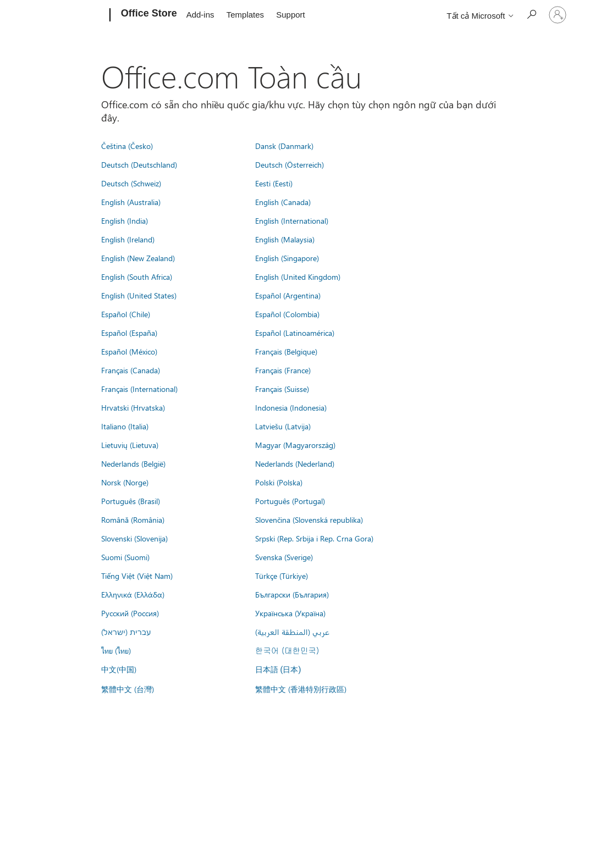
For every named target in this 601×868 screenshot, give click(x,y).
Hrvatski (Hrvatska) (133, 407)
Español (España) (129, 333)
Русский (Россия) (130, 613)
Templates (245, 15)
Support (291, 15)
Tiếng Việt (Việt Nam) (137, 576)
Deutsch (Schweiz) (131, 183)
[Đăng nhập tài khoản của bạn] (558, 15)
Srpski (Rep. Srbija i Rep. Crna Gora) (314, 538)
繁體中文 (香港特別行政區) (301, 689)
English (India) (125, 220)
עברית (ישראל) (126, 632)
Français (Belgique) (286, 351)
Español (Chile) (126, 314)
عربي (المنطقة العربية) (292, 632)
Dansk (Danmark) (284, 146)
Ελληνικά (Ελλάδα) (133, 594)
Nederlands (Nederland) (295, 463)
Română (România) (133, 519)
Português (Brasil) (131, 501)
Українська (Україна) (290, 613)
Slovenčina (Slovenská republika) (309, 519)
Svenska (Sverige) (284, 557)
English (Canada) (283, 202)
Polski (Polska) (279, 482)
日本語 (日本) (278, 670)
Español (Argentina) (288, 295)
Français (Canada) (131, 370)
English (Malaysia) (285, 239)
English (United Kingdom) (298, 277)
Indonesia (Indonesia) (291, 407)
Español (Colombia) (287, 314)
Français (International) (139, 389)
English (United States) (139, 295)
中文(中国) (119, 669)
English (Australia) (131, 202)
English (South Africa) (137, 277)
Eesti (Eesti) (274, 183)
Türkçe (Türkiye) (282, 576)
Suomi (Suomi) (125, 557)
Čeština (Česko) (127, 146)
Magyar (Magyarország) (295, 445)
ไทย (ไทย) (116, 650)
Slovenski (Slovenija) (134, 538)
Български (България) (292, 594)
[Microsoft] (68, 15)
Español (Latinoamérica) (295, 333)
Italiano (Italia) (125, 426)
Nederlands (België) (133, 463)
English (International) (292, 220)
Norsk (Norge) (125, 482)
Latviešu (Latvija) (283, 426)
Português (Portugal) (290, 501)
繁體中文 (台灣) (128, 689)
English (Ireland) (128, 239)
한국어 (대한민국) (287, 650)
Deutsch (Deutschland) (139, 164)
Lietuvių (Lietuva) (130, 445)
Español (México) (129, 351)
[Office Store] (148, 15)
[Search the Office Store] (531, 14)
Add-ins (200, 15)
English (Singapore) (287, 258)
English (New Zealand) (138, 258)
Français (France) (283, 370)
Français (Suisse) (282, 389)
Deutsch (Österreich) (290, 164)
